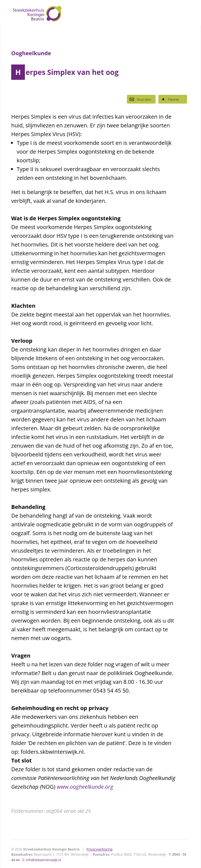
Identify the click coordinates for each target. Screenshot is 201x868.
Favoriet (170, 99)
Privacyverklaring (99, 849)
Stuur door (141, 99)
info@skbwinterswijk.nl (43, 860)
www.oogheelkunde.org (85, 787)
